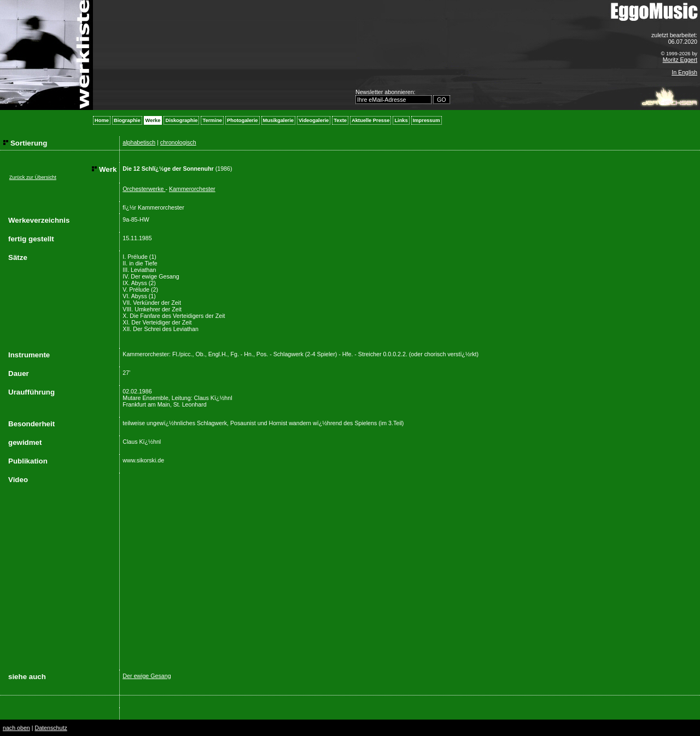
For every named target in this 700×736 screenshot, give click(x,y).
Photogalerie (243, 120)
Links (401, 120)
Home (102, 120)
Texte (340, 120)
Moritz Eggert (680, 60)
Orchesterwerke (144, 189)
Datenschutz (51, 728)
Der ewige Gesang (147, 676)
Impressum (427, 120)
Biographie (127, 120)
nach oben (16, 728)
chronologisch (178, 142)
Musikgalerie (279, 120)
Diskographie (181, 120)
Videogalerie (314, 120)
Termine (212, 120)
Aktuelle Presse (371, 120)
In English (684, 72)
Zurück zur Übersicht (33, 177)
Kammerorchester (192, 189)
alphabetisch (139, 142)
